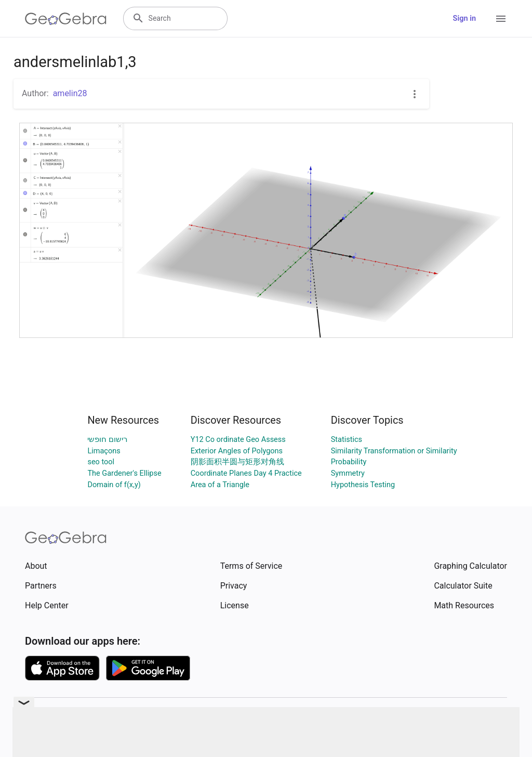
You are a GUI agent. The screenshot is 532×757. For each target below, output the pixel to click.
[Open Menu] (501, 19)
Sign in (464, 18)
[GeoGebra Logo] (66, 19)
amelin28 (70, 93)
